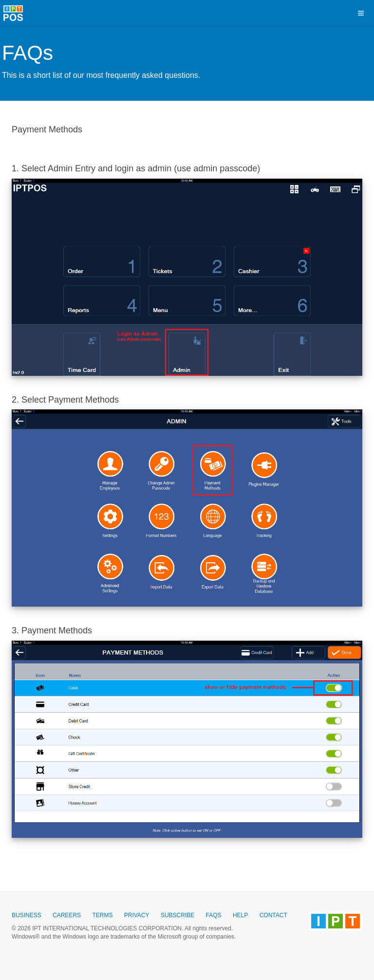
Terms (102, 915)
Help (240, 915)
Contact (273, 915)
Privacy (137, 915)
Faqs (214, 915)
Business (27, 915)
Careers (67, 915)
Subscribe (178, 915)
